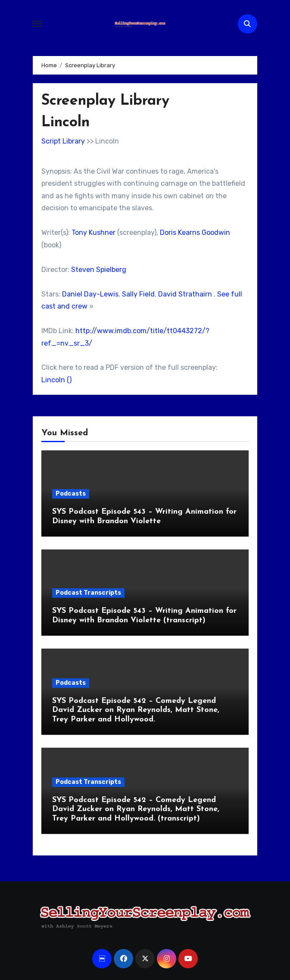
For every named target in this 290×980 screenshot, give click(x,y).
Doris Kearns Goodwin (195, 233)
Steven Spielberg (99, 270)
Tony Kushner (94, 233)
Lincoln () (56, 380)
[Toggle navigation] (37, 24)
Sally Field (138, 294)
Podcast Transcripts (88, 593)
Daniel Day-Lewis (90, 294)
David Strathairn (185, 294)
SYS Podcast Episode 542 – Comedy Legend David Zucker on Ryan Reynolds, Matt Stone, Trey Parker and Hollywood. (136, 710)
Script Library (63, 141)
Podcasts (71, 494)
